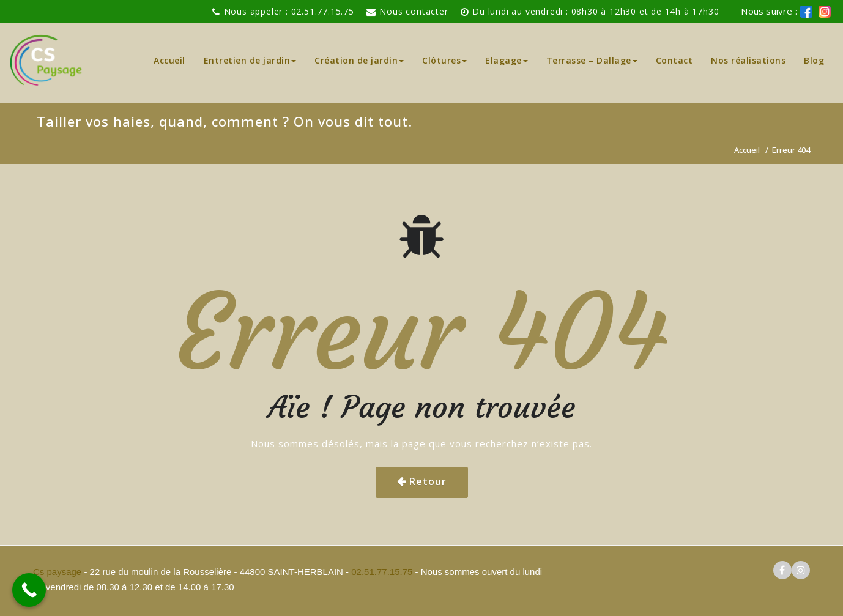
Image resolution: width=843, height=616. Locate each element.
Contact (674, 60)
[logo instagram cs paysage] (801, 570)
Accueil (169, 60)
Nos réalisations (748, 60)
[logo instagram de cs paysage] (825, 12)
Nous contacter (414, 11)
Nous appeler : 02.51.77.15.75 (289, 11)
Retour (428, 481)
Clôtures (444, 60)
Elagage (507, 60)
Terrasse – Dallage (592, 60)
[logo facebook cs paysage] (806, 12)
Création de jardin (359, 60)
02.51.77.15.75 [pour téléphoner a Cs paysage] (382, 572)
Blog (814, 60)
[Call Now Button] (29, 590)
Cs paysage (58, 572)
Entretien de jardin (250, 60)
